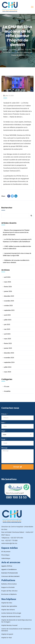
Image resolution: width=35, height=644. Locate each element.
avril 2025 (7, 334)
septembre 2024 (9, 362)
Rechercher (7, 208)
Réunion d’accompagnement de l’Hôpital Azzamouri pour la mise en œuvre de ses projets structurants (16, 232)
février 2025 (8, 343)
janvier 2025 (8, 348)
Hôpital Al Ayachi (7, 634)
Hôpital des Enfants (8, 610)
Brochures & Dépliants (9, 594)
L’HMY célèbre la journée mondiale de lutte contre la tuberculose (17, 247)
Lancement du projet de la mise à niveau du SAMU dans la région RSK (17, 254)
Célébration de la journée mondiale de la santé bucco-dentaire (16, 261)
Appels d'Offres (7, 566)
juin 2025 (7, 325)
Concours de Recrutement (10, 576)
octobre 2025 (8, 306)
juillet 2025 (8, 320)
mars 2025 (8, 339)
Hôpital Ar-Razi (7, 638)
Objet (3, 431)
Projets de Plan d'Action (9, 591)
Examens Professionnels (10, 573)
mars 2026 (8, 282)
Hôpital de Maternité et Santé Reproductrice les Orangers (17, 621)
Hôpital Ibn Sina (7, 603)
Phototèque (5, 555)
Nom (3, 422)
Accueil (5, 50)
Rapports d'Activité (8, 587)
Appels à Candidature (9, 569)
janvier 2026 (8, 291)
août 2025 (7, 315)
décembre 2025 (9, 296)
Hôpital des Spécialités (9, 606)
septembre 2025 (9, 310)
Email (3, 439)
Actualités (13, 50)
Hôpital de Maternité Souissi (11, 617)
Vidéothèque (6, 558)
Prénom (4, 414)
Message (4, 448)
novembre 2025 (9, 301)
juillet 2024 (8, 367)
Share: (3, 196)
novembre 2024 (9, 358)
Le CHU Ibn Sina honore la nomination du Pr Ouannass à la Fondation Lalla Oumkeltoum (17, 241)
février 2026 (8, 287)
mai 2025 (7, 329)
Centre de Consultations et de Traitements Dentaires (16, 630)
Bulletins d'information (9, 584)
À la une (28, 50)
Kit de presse (6, 552)
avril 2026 (7, 277)
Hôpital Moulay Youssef (9, 625)
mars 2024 (8, 372)
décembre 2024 (9, 353)
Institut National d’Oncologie (11, 613)
